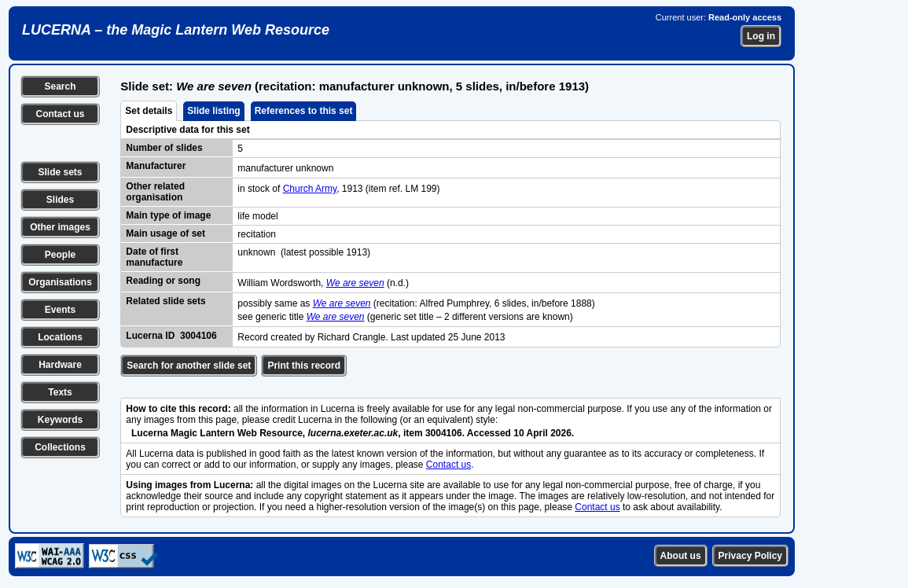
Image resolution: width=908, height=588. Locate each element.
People (60, 255)
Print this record (304, 366)
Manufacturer (156, 166)
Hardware (60, 365)
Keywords (60, 420)
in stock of (260, 189)
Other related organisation (155, 192)
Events (60, 310)
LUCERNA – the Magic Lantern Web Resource (176, 30)
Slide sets (60, 172)
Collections (60, 447)
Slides (60, 200)
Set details (149, 111)
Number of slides (164, 148)
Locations (60, 337)
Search (60, 86)
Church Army (310, 189)
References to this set (304, 111)
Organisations (60, 282)
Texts (60, 392)
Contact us (60, 114)
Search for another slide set (189, 366)
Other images (60, 227)
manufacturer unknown (285, 168)
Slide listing (213, 111)
